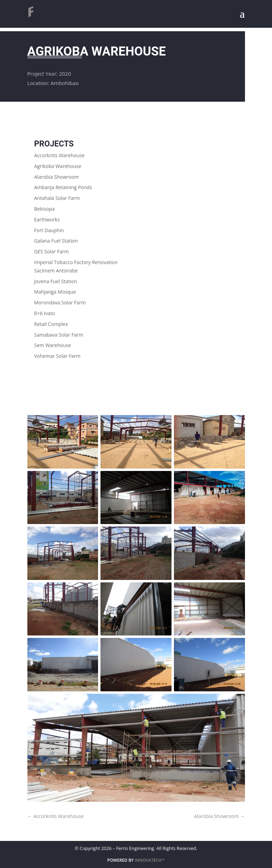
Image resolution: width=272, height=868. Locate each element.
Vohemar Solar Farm (58, 356)
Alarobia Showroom (57, 177)
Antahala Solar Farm (57, 198)
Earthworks (47, 220)
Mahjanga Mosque (55, 292)
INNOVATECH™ (150, 860)
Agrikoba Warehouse (58, 166)
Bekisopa (45, 209)
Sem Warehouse (53, 345)
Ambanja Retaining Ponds (63, 187)
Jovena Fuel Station (56, 281)
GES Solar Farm (52, 251)
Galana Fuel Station (56, 241)
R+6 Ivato (45, 313)
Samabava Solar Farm (59, 335)
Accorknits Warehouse (60, 155)
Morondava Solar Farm (60, 302)
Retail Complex (51, 324)
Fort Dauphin (49, 230)
